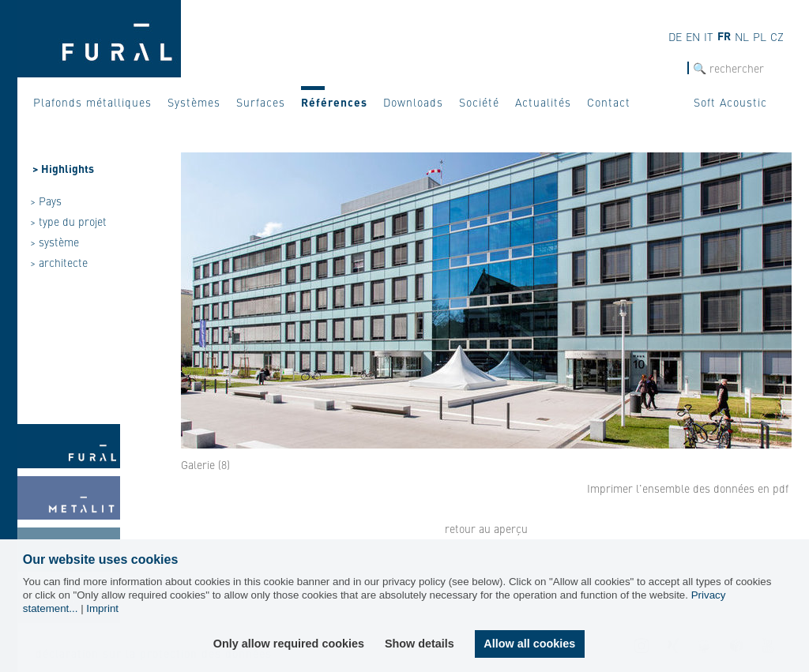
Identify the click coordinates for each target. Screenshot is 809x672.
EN (693, 36)
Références (334, 102)
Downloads (413, 102)
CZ (777, 36)
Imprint (102, 608)
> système (55, 242)
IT (709, 36)
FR (724, 36)
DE (675, 36)
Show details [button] (420, 644)
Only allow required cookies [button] (289, 644)
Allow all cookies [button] (529, 644)
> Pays (46, 201)
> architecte (59, 262)
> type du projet (68, 221)
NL (742, 36)
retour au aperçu (486, 528)
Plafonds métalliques (92, 102)
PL (760, 36)
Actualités (543, 102)
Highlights (68, 168)
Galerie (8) (205, 464)
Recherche (664, 68)
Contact (609, 102)
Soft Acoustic (730, 102)
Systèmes (194, 102)
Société (479, 102)
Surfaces (261, 102)
